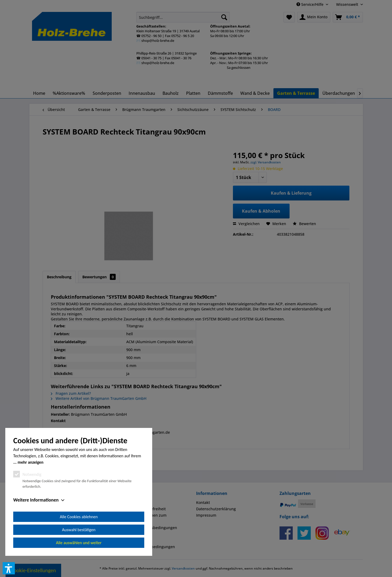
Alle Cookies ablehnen (79, 517)
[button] (9, 568)
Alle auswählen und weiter (79, 543)
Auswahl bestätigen (79, 530)
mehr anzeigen (30, 462)
